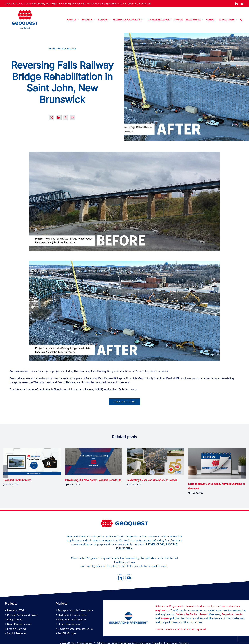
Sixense (165, 618)
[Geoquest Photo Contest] (32, 450)
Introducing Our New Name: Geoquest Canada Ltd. (93, 480)
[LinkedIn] (59, 120)
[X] (52, 120)
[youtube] (242, 4)
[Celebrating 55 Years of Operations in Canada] (155, 450)
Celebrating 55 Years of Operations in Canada (152, 480)
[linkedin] (236, 4)
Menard (203, 614)
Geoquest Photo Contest (17, 480)
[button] (241, 20)
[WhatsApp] (66, 120)
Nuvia (239, 614)
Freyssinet (228, 614)
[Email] (73, 120)
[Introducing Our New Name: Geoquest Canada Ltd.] (94, 450)
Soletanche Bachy (187, 614)
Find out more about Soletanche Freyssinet (181, 629)
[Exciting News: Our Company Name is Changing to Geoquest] (217, 450)
